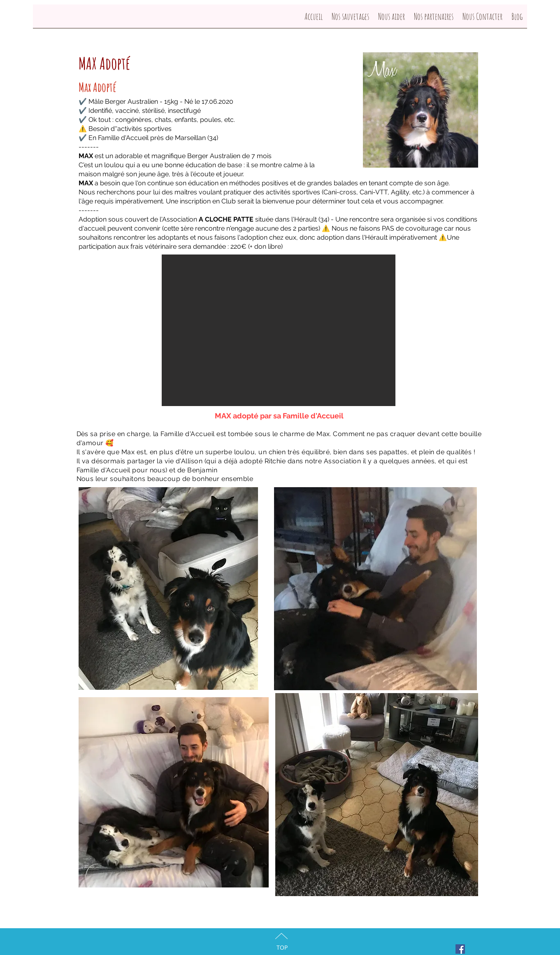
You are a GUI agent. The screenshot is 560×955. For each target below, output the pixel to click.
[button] (279, 330)
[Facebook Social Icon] (460, 949)
